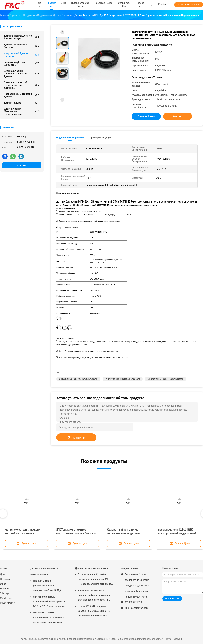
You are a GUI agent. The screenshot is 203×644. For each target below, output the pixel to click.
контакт (22, 165)
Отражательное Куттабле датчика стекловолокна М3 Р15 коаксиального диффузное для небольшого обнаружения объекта (95, 580)
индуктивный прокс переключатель (166, 379)
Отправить (76, 437)
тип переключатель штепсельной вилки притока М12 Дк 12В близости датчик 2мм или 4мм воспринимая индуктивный (49, 602)
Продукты (6, 579)
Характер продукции (100, 138)
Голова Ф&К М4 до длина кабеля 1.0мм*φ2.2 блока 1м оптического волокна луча (94, 611)
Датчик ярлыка (22, 103)
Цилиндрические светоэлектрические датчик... (22, 74)
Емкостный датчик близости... (22, 64)
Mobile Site (6, 598)
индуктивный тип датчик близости (123, 379)
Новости (5, 589)
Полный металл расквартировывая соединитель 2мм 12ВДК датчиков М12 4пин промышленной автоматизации (47, 586)
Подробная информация (70, 138)
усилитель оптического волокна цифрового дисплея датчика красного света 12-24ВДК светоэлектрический (94, 596)
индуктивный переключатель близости (78, 379)
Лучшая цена (146, 116)
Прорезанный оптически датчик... (22, 95)
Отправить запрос (189, 5)
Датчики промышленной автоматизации (44, 571)
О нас (3, 584)
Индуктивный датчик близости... (22, 55)
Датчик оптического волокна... (22, 46)
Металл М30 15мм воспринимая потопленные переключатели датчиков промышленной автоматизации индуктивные (50, 618)
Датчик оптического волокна (91, 568)
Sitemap (4, 593)
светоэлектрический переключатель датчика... (22, 85)
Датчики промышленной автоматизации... (22, 37)
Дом (2, 574)
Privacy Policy (7, 603)
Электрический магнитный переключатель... (22, 111)
